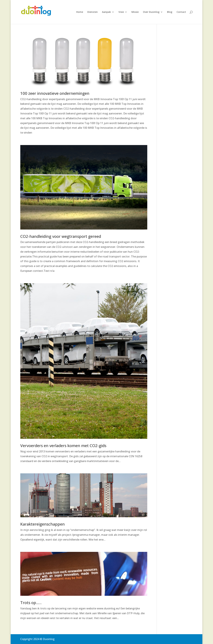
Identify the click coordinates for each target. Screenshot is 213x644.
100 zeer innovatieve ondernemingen (55, 93)
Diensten (93, 12)
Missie (135, 12)
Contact (181, 12)
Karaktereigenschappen (43, 524)
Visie (121, 12)
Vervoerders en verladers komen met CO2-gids (63, 445)
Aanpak (106, 12)
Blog (170, 12)
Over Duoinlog (151, 12)
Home (80, 12)
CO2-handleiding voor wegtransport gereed (61, 236)
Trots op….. (31, 603)
